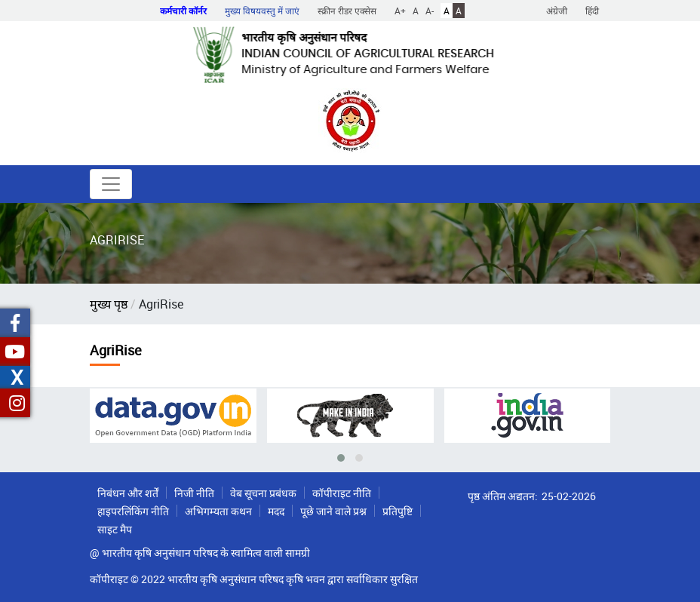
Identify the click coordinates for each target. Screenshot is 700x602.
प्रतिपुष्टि (398, 511)
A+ (400, 11)
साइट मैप (115, 529)
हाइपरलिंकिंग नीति (133, 511)
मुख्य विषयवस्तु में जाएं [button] (262, 11)
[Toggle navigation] (111, 184)
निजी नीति (194, 493)
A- (430, 11)
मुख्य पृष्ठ (109, 304)
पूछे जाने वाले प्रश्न (333, 511)
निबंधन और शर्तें (128, 493)
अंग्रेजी (557, 11)
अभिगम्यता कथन (218, 511)
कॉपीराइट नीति (342, 493)
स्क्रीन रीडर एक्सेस (347, 11)
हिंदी (592, 11)
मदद (276, 511)
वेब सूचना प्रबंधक (263, 493)
